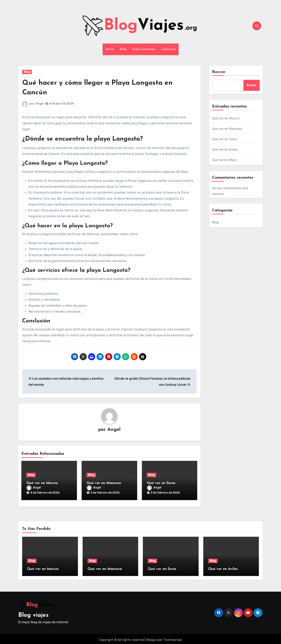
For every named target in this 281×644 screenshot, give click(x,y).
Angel (40, 104)
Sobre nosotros (144, 49)
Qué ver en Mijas (224, 160)
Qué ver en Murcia (42, 483)
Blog (123, 49)
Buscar (219, 72)
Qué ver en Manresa (104, 483)
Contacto (168, 49)
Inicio (110, 49)
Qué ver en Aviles (225, 150)
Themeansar (173, 638)
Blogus (152, 638)
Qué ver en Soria (161, 483)
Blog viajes (33, 614)
